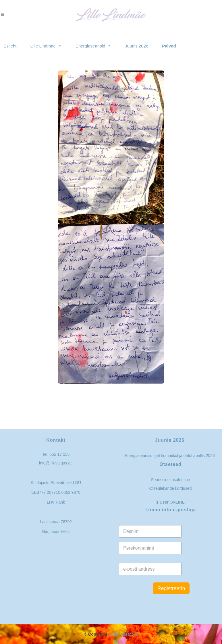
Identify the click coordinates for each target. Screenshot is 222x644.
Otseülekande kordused (171, 488)
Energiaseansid (93, 43)
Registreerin (171, 588)
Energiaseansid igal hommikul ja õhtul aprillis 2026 (170, 456)
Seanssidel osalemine (170, 480)
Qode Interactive (123, 634)
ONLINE (170, 502)
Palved (169, 46)
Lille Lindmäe (46, 43)
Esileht (10, 46)
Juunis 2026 (137, 46)
